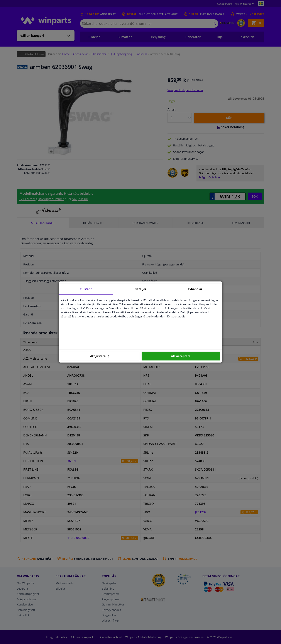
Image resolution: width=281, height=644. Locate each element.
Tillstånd (86, 289)
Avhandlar (195, 289)
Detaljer (140, 289)
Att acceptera (181, 356)
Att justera (100, 356)
